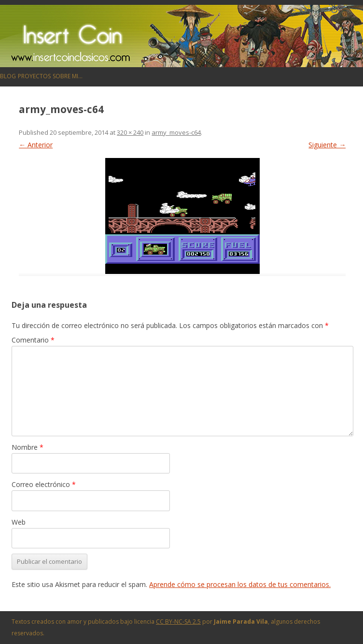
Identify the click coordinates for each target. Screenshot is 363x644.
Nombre (28, 447)
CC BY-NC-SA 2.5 (178, 622)
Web (19, 522)
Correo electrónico (44, 484)
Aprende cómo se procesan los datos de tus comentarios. (240, 584)
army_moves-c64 (176, 132)
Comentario (33, 340)
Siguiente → (327, 145)
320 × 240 (130, 132)
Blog (8, 76)
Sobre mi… (68, 76)
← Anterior (36, 145)
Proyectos (34, 76)
